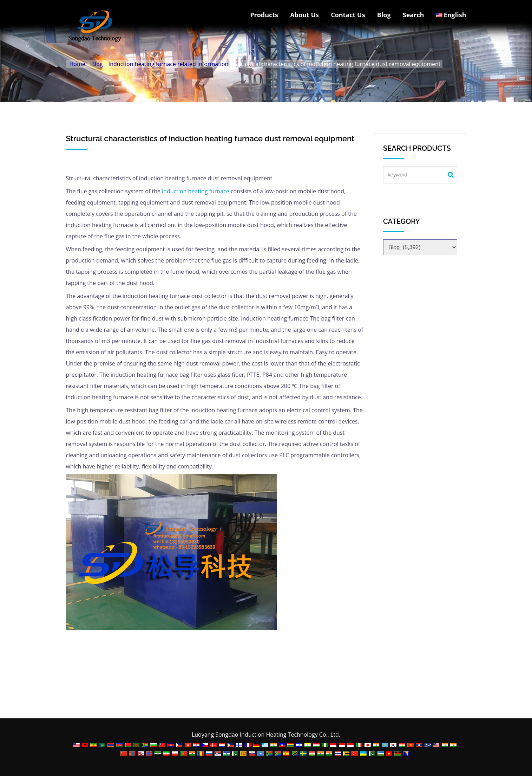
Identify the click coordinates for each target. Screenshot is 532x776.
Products (264, 15)
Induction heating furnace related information (169, 64)
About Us (304, 15)
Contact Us (348, 15)
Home (77, 64)
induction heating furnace (196, 191)
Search (413, 15)
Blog (384, 15)
